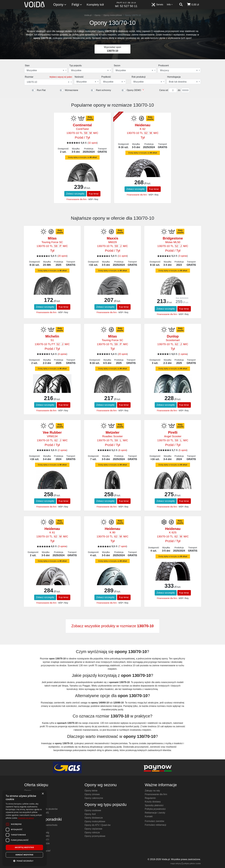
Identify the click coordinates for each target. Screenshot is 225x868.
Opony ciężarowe (93, 829)
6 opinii (123, 450)
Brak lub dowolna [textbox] (183, 82)
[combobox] (46, 70)
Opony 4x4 (90, 814)
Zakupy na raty (152, 791)
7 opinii (123, 546)
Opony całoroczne (94, 798)
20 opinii (62, 256)
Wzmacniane (71, 90)
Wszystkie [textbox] (45, 70)
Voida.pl (88, 15)
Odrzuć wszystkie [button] (24, 855)
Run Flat (41, 90)
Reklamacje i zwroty (155, 813)
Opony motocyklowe (113, 15)
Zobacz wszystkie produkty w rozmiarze (112, 626)
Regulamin (150, 798)
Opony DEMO (134, 90)
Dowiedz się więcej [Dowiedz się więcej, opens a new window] (26, 818)
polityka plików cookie (192, 863)
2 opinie (62, 450)
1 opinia (183, 354)
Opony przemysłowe (95, 836)
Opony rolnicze (92, 832)
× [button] (43, 794)
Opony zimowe (92, 794)
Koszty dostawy (153, 802)
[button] (24, 861)
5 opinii (183, 450)
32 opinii (93, 143)
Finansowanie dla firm (76, 199)
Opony (60, 5)
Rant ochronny (103, 90)
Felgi (77, 5)
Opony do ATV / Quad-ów (98, 825)
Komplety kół (95, 5)
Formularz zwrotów (154, 821)
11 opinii (123, 256)
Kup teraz (94, 194)
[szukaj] (181, 5)
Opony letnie (91, 791)
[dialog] (24, 828)
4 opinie (62, 354)
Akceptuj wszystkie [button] (24, 847)
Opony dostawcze (94, 818)
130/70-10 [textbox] (48, 82)
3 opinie (183, 256)
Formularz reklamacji (155, 825)
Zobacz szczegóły (75, 194)
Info (170, 5)
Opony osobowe (93, 810)
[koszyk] (193, 5)
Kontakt (149, 816)
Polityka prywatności (155, 809)
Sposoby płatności (154, 805)
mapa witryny (176, 863)
